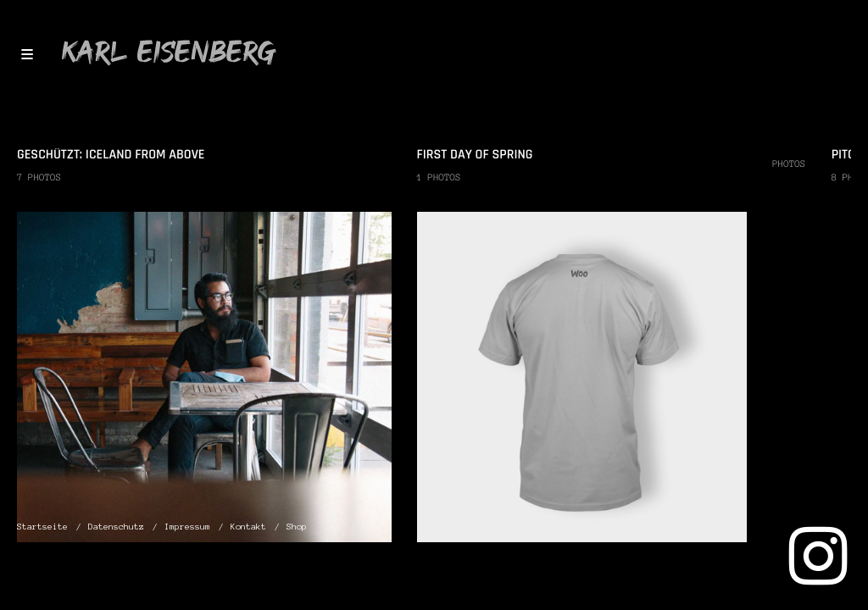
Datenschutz (116, 527)
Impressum (187, 527)
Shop (297, 527)
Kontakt (248, 527)
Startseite (42, 527)
